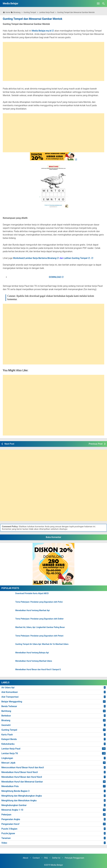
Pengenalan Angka (11, 819)
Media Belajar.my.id (42, 31)
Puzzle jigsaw (8, 833)
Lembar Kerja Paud (11, 749)
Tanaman (6, 838)
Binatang (6, 720)
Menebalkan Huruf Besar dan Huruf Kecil (22, 777)
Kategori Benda (9, 739)
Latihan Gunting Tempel (76, 258)
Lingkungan (7, 758)
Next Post (9, 444)
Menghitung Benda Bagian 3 (15, 791)
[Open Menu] (98, 3)
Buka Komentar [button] (53, 537)
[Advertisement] (53, 61)
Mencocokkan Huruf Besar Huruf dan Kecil (23, 767)
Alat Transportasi (10, 697)
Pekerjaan (6, 815)
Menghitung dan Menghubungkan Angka (22, 796)
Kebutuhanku (8, 744)
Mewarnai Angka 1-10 (12, 810)
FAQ (46, 858)
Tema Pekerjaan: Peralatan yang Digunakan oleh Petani (39, 636)
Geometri (6, 725)
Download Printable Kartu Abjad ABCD (32, 593)
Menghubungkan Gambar (14, 805)
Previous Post (96, 444)
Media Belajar (11, 3)
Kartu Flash (7, 734)
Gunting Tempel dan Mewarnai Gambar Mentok (32, 19)
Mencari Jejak (8, 763)
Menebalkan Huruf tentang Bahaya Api (32, 653)
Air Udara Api (8, 687)
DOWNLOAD (55, 277)
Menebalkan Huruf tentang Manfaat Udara (34, 661)
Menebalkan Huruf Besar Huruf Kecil (20, 772)
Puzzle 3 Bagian (9, 829)
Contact (36, 858)
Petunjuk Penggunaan (75, 858)
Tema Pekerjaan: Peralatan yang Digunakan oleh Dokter (39, 619)
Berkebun (6, 716)
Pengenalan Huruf (10, 824)
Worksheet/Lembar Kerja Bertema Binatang (35, 258)
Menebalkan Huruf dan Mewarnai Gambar (22, 782)
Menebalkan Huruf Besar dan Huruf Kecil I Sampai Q (38, 670)
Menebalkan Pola (10, 786)
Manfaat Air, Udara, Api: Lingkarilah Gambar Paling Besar (40, 627)
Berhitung (6, 711)
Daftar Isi (56, 858)
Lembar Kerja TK (10, 753)
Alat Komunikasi (10, 692)
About (25, 858)
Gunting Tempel (9, 730)
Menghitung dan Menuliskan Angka (19, 800)
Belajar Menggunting (12, 702)
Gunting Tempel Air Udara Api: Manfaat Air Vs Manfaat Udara (42, 644)
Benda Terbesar (9, 706)
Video (4, 843)
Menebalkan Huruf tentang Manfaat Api (33, 610)
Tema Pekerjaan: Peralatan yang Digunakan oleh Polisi (39, 602)
